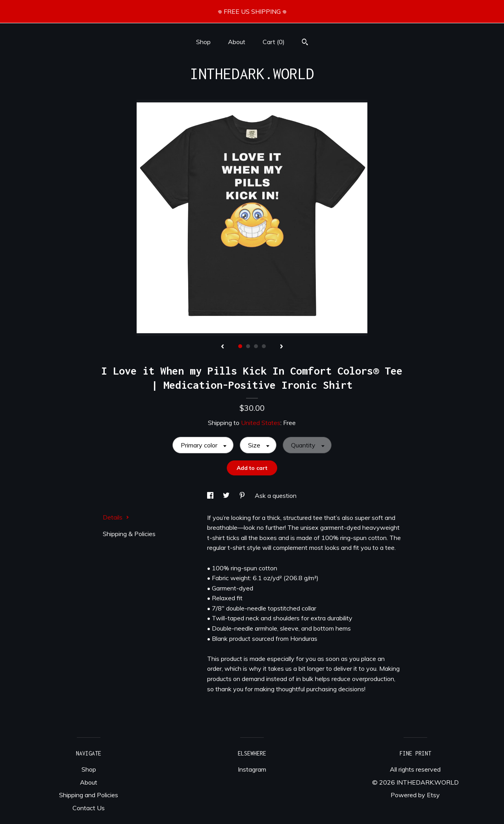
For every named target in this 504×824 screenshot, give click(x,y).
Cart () (274, 42)
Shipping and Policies (89, 795)
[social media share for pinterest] (243, 496)
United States (261, 423)
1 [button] (240, 346)
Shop (203, 42)
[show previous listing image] (222, 347)
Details (116, 517)
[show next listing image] (282, 347)
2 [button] (248, 346)
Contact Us (89, 808)
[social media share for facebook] (211, 496)
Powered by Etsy (415, 795)
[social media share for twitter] (227, 496)
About (237, 42)
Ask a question (276, 496)
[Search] (305, 43)
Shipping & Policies (129, 534)
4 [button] (264, 346)
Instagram (252, 769)
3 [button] (256, 346)
